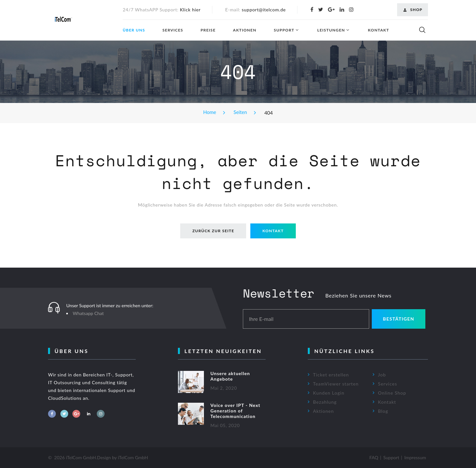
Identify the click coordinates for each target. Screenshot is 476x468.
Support (284, 30)
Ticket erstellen (331, 375)
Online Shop (392, 393)
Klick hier (190, 10)
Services (173, 30)
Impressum (415, 457)
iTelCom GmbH (133, 457)
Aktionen (245, 30)
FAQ (374, 457)
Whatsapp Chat (88, 313)
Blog (383, 411)
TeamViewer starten (336, 384)
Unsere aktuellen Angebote (230, 376)
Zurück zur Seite (213, 231)
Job (382, 375)
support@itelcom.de (264, 10)
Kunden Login (329, 393)
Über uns (134, 30)
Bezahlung (325, 402)
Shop (413, 10)
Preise (208, 30)
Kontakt (378, 30)
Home (210, 112)
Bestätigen (399, 319)
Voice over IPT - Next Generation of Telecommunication (235, 411)
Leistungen (331, 30)
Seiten (240, 112)
